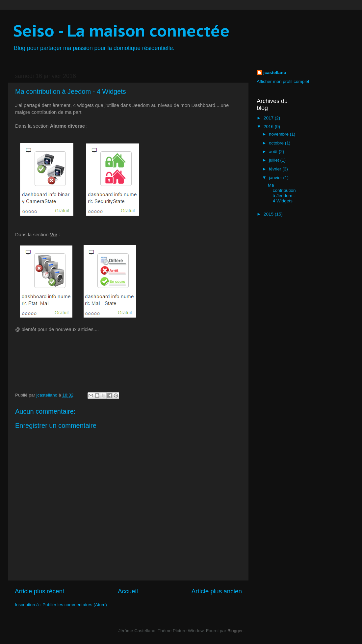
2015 (269, 214)
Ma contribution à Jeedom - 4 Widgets (282, 193)
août (274, 152)
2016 (269, 127)
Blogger (235, 631)
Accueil (128, 591)
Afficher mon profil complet (283, 81)
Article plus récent (39, 591)
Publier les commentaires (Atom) (75, 605)
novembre (279, 134)
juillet (275, 160)
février (276, 169)
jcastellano (275, 73)
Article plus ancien (217, 591)
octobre (277, 143)
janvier (276, 178)
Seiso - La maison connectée (121, 31)
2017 (269, 118)
